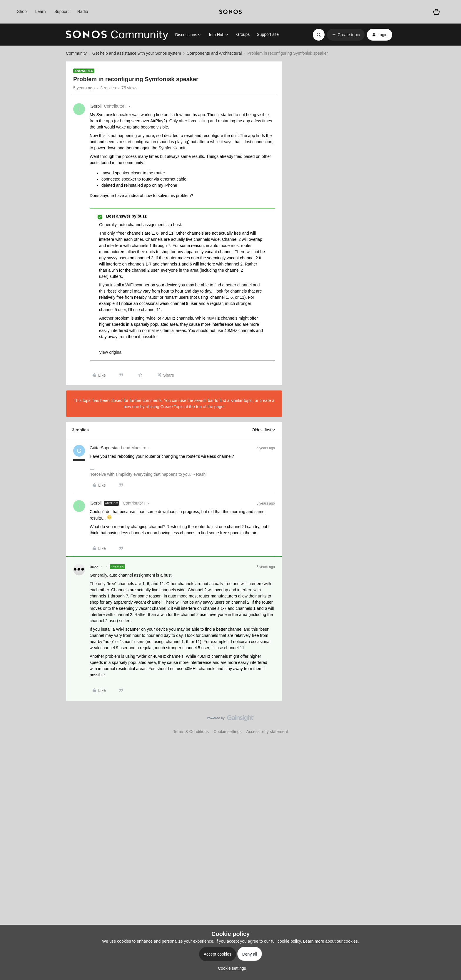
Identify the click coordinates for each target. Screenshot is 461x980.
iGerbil (96, 106)
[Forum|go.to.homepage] (117, 35)
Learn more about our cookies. (331, 941)
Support (62, 11)
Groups (243, 34)
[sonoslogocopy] (230, 12)
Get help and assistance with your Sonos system (137, 53)
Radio (83, 11)
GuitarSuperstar (104, 448)
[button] (346, 35)
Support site (268, 34)
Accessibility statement (267, 732)
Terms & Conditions (191, 732)
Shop (22, 11)
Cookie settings (228, 732)
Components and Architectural (214, 53)
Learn (41, 11)
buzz (94, 567)
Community (76, 53)
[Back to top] (449, 723)
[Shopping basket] (436, 12)
